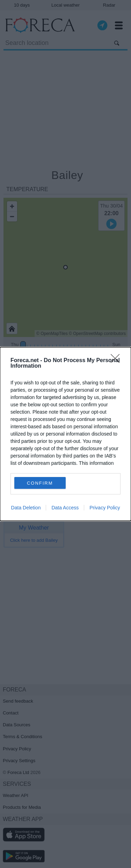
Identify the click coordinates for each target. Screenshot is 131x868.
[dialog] (65, 434)
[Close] (117, 361)
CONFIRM (40, 483)
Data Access (65, 508)
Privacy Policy (105, 508)
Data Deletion (26, 508)
